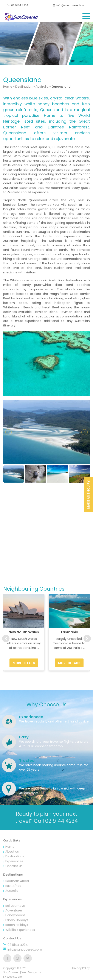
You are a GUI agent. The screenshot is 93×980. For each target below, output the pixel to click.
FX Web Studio (12, 977)
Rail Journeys (15, 906)
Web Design (29, 972)
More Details (24, 663)
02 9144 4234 (19, 5)
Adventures (14, 910)
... (38, 648)
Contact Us (14, 866)
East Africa (13, 886)
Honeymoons (15, 915)
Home (8, 87)
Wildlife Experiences (20, 930)
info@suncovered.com (71, 5)
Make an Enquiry (88, 494)
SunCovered (11, 972)
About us (12, 852)
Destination (24, 87)
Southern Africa (17, 881)
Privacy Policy (81, 968)
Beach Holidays (17, 925)
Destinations (15, 856)
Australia (42, 87)
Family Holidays (17, 920)
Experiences (14, 861)
